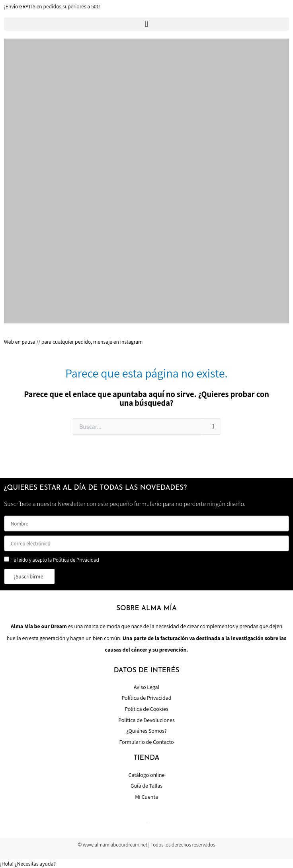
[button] (146, 24)
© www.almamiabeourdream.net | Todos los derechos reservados (147, 845)
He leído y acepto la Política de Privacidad (55, 560)
